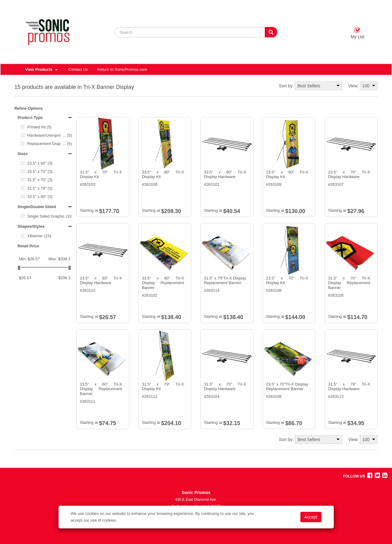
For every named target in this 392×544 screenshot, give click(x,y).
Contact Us (78, 69)
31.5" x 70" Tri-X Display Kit (101, 175)
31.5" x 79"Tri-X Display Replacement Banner (225, 281)
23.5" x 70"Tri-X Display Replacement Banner (287, 387)
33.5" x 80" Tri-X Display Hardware (225, 175)
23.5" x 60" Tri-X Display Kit (287, 175)
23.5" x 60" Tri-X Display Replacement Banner (101, 389)
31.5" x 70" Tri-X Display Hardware (225, 387)
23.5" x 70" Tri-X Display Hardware (349, 175)
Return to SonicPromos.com (122, 69)
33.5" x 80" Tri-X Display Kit (163, 175)
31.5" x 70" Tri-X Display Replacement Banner (349, 283)
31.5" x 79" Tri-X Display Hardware (349, 387)
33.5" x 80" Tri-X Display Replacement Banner (163, 283)
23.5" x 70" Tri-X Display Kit (287, 281)
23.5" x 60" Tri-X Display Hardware (101, 281)
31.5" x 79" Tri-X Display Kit (163, 387)
